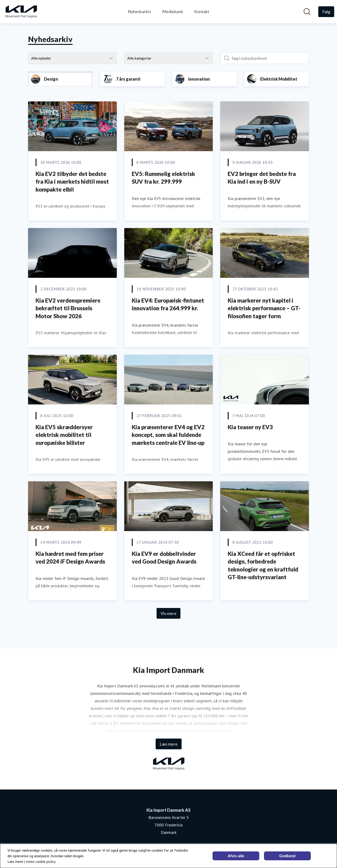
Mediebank (173, 11)
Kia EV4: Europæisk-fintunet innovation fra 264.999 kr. (168, 304)
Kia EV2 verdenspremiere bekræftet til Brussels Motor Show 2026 (68, 308)
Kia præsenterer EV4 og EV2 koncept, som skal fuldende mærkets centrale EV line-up (168, 435)
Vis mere (168, 613)
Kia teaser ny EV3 (250, 427)
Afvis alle (236, 856)
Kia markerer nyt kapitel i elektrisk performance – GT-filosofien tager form (264, 308)
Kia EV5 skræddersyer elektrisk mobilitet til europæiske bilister (64, 435)
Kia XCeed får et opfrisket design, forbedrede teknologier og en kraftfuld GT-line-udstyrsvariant (263, 565)
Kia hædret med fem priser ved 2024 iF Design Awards (70, 558)
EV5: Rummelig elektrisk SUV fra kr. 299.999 (163, 178)
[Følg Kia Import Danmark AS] (326, 12)
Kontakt (202, 11)
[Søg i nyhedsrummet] (307, 12)
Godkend (287, 856)
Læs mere (169, 744)
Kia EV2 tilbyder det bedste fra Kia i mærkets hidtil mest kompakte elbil (72, 182)
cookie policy (45, 861)
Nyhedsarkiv (139, 11)
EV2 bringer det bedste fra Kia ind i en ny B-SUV (262, 178)
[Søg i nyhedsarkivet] (265, 58)
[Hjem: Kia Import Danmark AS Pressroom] (21, 12)
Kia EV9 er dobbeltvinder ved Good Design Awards (164, 558)
